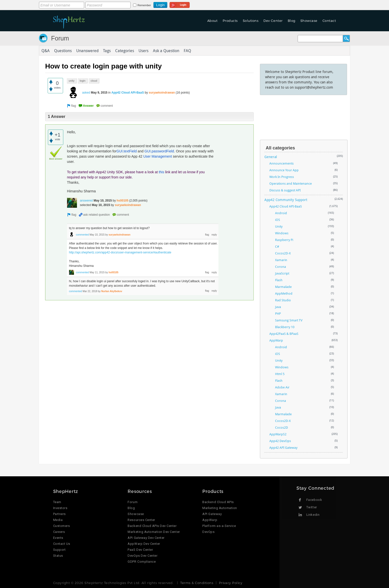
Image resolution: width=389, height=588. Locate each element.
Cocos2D (282, 427)
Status (58, 556)
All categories (280, 148)
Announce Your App (284, 170)
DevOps (208, 532)
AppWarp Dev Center (144, 544)
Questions (63, 51)
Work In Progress (282, 177)
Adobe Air (282, 387)
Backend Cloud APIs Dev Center (152, 526)
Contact (329, 21)
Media (58, 520)
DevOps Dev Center (142, 556)
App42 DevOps (280, 441)
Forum (60, 38)
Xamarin (281, 260)
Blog (292, 21)
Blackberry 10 (285, 327)
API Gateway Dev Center (146, 538)
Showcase (309, 21)
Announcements (282, 163)
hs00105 (123, 201)
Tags (107, 51)
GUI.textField (127, 151)
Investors (60, 508)
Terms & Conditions (197, 583)
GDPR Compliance (142, 562)
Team (57, 502)
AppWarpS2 (278, 434)
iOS (278, 220)
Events (58, 538)
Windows (282, 233)
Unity (279, 226)
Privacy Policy (231, 583)
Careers (59, 532)
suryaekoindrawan (162, 93)
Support (59, 550)
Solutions (251, 21)
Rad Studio (283, 300)
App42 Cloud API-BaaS (128, 93)
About (212, 21)
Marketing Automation (220, 508)
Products (230, 21)
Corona (281, 267)
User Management (158, 156)
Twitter (312, 507)
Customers (62, 526)
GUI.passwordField (159, 151)
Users (143, 51)
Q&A (46, 51)
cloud (94, 81)
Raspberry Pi (284, 240)
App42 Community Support (286, 200)
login (83, 81)
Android (281, 213)
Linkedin (313, 515)
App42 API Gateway (283, 448)
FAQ (187, 51)
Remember (144, 5)
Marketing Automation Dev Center (154, 532)
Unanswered (87, 51)
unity (72, 81)
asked (86, 93)
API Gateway (212, 514)
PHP (278, 313)
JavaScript (282, 273)
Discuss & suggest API (285, 190)
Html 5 (280, 374)
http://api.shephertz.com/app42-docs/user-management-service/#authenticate (120, 252)
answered (86, 201)
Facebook (314, 500)
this (161, 172)
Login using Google (180, 4)
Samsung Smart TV (289, 320)
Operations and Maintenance (291, 183)
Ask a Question (166, 51)
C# (277, 246)
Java (278, 307)
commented (82, 235)
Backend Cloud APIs (218, 502)
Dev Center (273, 21)
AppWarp (276, 340)
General (271, 157)
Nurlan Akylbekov (112, 291)
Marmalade (283, 287)
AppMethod (284, 293)
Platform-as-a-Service (219, 526)
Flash (279, 280)
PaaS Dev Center (140, 550)
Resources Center (141, 520)
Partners (59, 514)
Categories (125, 51)
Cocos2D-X (283, 253)
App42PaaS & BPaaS (284, 334)
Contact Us (62, 544)
